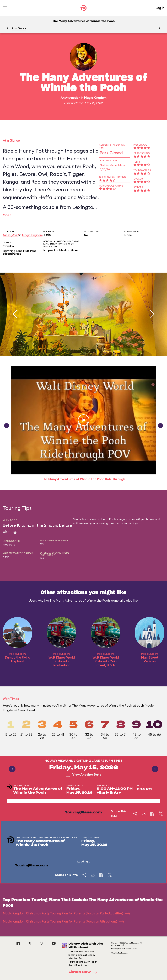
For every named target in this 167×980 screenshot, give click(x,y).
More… (8, 215)
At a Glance (19, 28)
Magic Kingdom (95, 98)
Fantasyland (11, 235)
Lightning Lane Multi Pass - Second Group (20, 252)
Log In (160, 8)
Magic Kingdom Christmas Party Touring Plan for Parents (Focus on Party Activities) (66, 913)
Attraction (73, 98)
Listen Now (84, 972)
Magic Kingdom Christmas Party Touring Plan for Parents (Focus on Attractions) (63, 921)
